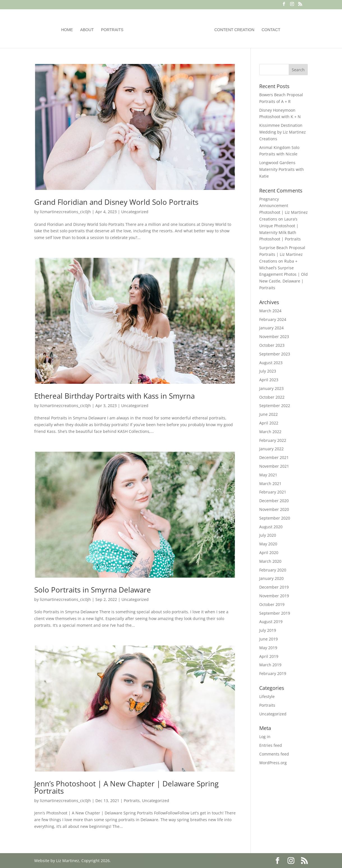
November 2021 (274, 466)
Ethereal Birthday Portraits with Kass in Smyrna (114, 396)
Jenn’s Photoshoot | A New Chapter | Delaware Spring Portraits (126, 787)
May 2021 (268, 475)
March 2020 (270, 561)
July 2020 (268, 535)
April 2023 (269, 380)
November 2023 (274, 337)
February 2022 (273, 440)
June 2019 (268, 639)
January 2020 (271, 578)
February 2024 (273, 319)
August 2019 (271, 622)
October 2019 (272, 604)
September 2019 (275, 613)
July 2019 (268, 630)
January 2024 (271, 328)
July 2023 (268, 371)
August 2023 (271, 363)
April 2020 (269, 553)
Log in (265, 737)
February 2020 (273, 570)
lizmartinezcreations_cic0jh (65, 212)
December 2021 (274, 457)
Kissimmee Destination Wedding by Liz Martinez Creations (283, 132)
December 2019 (274, 587)
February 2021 (273, 492)
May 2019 (268, 648)
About (87, 30)
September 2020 (275, 518)
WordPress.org (273, 763)
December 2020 (274, 501)
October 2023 (272, 345)
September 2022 (275, 406)
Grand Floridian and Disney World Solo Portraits (116, 202)
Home (67, 30)
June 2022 (268, 414)
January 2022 (271, 449)
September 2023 (275, 354)
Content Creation (234, 30)
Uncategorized (135, 212)
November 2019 (274, 596)
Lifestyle (267, 696)
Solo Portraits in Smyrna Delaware (93, 590)
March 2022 (270, 432)
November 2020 (274, 509)
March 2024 (270, 311)
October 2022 (272, 397)
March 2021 (270, 484)
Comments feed (274, 754)
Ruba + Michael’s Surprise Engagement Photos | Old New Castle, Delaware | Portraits (284, 274)
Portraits (112, 30)
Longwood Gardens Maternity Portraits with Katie (282, 169)
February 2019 (273, 673)
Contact (271, 30)
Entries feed (271, 745)
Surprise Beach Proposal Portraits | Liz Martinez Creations (282, 254)
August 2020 (271, 527)
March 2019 (270, 665)
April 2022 (269, 423)
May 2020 (268, 544)
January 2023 (271, 388)
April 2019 (269, 656)
